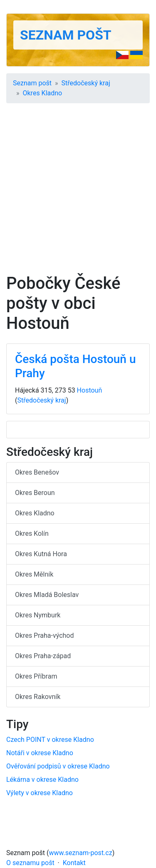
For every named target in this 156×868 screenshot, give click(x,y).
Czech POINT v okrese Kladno (50, 740)
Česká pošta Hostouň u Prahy (76, 366)
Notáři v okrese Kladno (40, 753)
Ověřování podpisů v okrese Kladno (58, 766)
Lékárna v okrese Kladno (42, 780)
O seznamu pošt (30, 863)
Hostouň (90, 390)
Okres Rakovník (38, 697)
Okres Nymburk (38, 615)
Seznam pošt (66, 35)
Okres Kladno (43, 93)
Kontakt (74, 863)
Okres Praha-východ (45, 635)
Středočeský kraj (86, 83)
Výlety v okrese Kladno (40, 793)
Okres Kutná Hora (41, 554)
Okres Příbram (36, 676)
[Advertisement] (78, 191)
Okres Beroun (35, 493)
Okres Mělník (34, 574)
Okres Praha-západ (43, 656)
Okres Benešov (37, 472)
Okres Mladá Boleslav (47, 595)
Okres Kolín (32, 533)
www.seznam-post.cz (81, 853)
